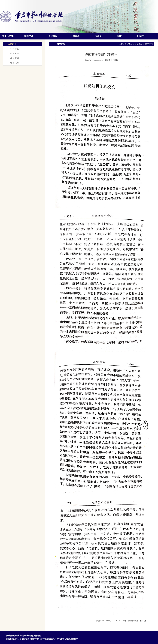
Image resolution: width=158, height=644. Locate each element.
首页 (130, 44)
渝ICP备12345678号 (48, 639)
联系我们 (28, 636)
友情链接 (37, 636)
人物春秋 (53, 36)
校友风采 (15, 54)
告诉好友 (133, 621)
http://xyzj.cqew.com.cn (94, 60)
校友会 (76, 36)
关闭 (143, 621)
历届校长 (141, 36)
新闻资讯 (29, 36)
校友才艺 (15, 49)
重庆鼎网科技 (72, 639)
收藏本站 (19, 636)
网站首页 (10, 636)
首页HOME (8, 36)
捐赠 (119, 36)
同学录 (98, 36)
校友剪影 (15, 58)
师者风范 (15, 63)
